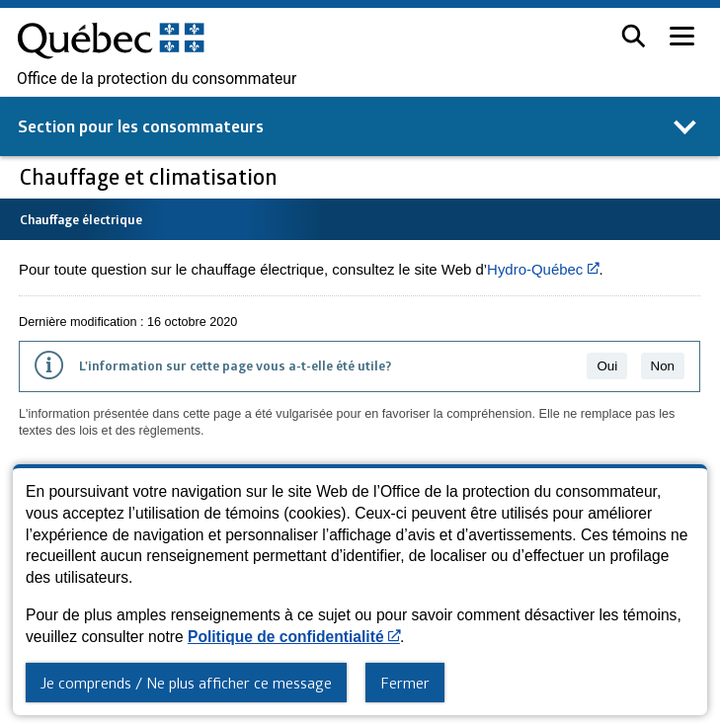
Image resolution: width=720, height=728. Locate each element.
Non (663, 366)
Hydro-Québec (543, 269)
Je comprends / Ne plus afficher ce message (186, 683)
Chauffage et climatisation (151, 176)
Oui (607, 366)
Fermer (405, 683)
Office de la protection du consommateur (157, 79)
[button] (634, 36)
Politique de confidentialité (294, 637)
